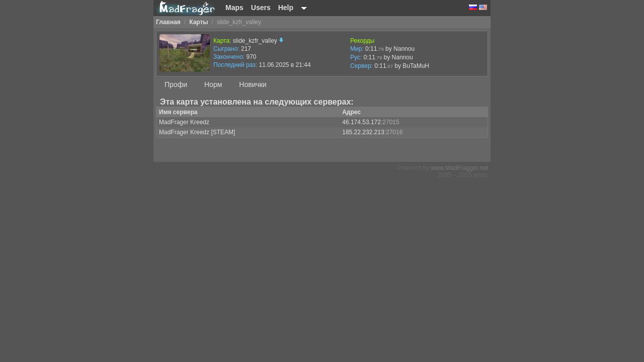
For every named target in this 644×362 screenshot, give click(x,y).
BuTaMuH (416, 66)
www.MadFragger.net (460, 168)
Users (261, 8)
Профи (176, 84)
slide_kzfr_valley (258, 41)
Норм (213, 84)
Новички (253, 84)
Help (286, 8)
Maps (234, 8)
